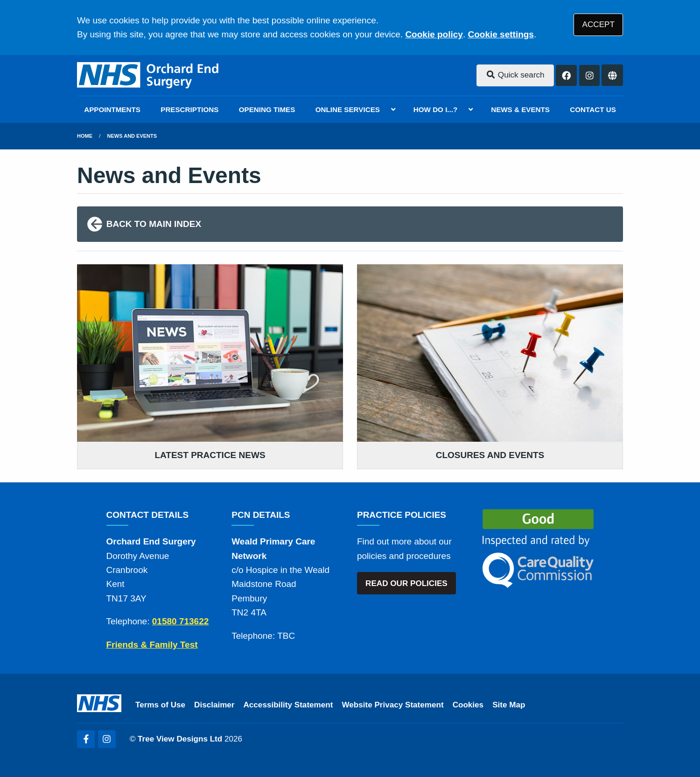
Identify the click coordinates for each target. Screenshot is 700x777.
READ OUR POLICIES (406, 583)
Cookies (468, 705)
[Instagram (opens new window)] (107, 739)
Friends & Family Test (152, 645)
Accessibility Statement (288, 705)
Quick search (515, 75)
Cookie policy (434, 34)
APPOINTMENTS (112, 109)
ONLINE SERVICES (348, 109)
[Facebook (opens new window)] (86, 739)
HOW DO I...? (436, 109)
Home (85, 136)
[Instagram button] (590, 75)
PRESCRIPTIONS (189, 109)
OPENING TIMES (267, 109)
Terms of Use (160, 705)
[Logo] (149, 75)
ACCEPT (598, 25)
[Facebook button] (566, 75)
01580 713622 (181, 621)
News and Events (132, 136)
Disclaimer (214, 705)
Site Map (509, 705)
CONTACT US (593, 109)
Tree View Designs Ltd (180, 739)
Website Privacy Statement (392, 705)
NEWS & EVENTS (520, 109)
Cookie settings (500, 34)
